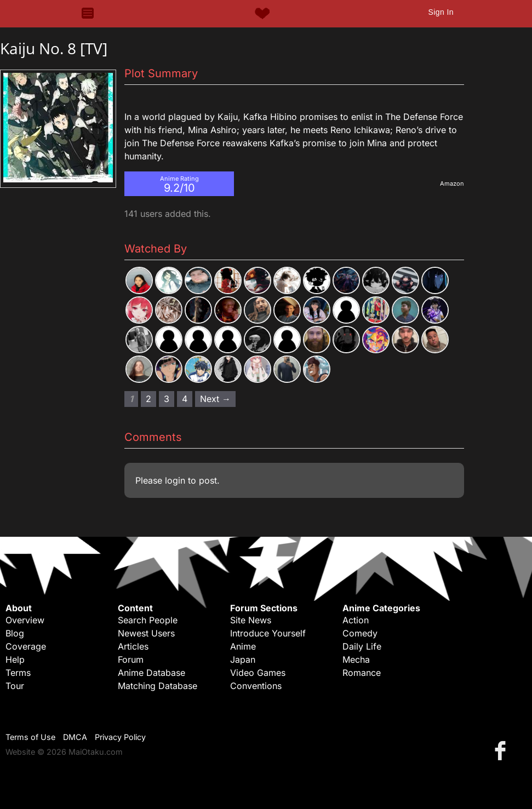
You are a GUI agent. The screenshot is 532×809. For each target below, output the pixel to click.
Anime (243, 646)
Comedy (360, 633)
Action (356, 620)
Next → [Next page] (215, 399)
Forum (131, 659)
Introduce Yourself (268, 633)
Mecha (356, 659)
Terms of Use (30, 737)
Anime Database (151, 673)
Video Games (258, 673)
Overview (25, 620)
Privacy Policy (120, 737)
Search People (148, 620)
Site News (251, 620)
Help (15, 659)
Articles (133, 646)
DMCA (75, 737)
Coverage (26, 646)
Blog (15, 633)
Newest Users (146, 633)
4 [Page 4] (185, 399)
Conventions (256, 686)
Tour (15, 686)
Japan (243, 659)
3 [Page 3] (167, 399)
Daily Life (362, 646)
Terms (18, 673)
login (175, 480)
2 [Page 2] (148, 399)
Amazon (452, 183)
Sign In (441, 12)
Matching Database (158, 686)
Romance (362, 673)
